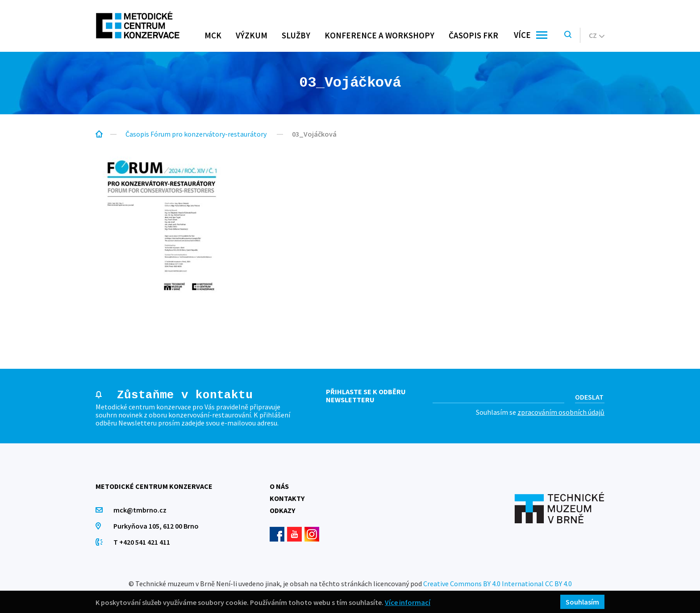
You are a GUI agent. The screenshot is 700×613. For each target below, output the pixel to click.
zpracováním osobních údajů (561, 412)
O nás (279, 486)
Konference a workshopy (379, 35)
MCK (213, 35)
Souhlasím (582, 602)
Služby (296, 35)
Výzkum (252, 35)
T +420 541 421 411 (142, 542)
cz (597, 35)
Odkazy (282, 510)
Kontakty (287, 498)
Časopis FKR (473, 35)
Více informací (408, 602)
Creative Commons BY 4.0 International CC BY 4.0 (498, 584)
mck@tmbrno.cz (140, 510)
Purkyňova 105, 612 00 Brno (156, 526)
